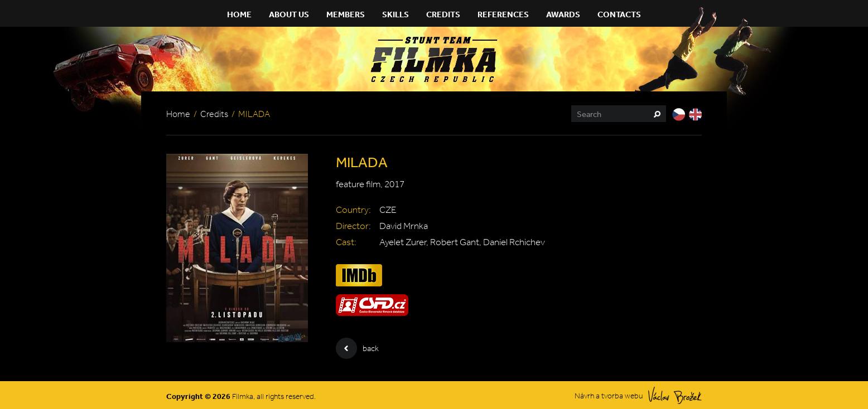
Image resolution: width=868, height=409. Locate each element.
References (503, 14)
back (357, 348)
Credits (443, 14)
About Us (289, 14)
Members (346, 14)
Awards (563, 14)
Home (239, 14)
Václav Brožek (675, 395)
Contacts (619, 14)
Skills (396, 14)
